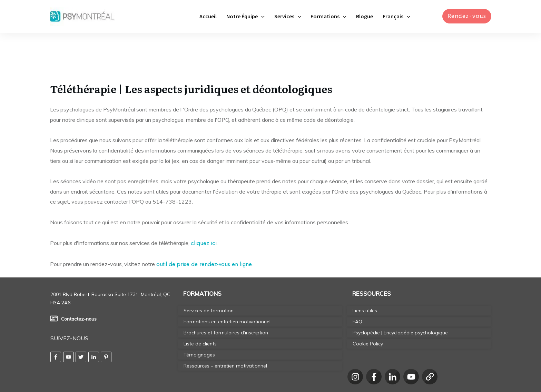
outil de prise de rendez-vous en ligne (204, 226)
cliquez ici (204, 205)
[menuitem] (396, 16)
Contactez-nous (79, 281)
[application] (261, 16)
